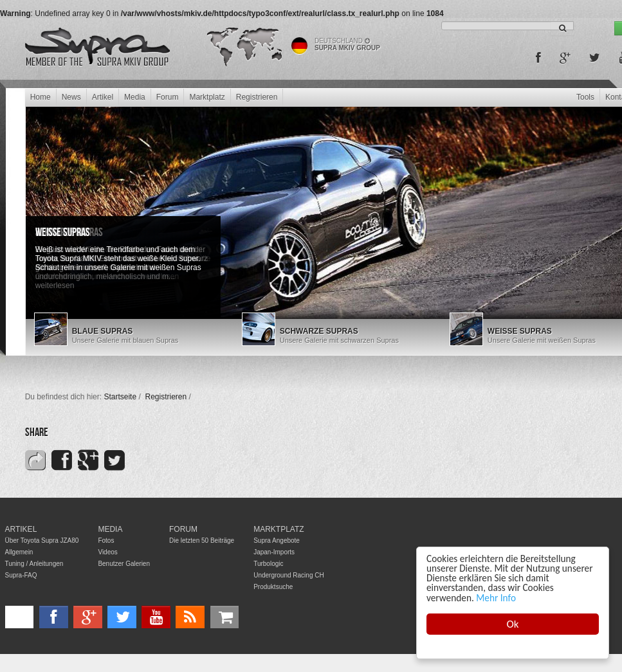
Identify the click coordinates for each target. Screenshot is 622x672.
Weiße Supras (63, 232)
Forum (168, 97)
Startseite (120, 397)
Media (135, 97)
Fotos (106, 540)
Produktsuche (273, 587)
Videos (107, 552)
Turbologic (268, 564)
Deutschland (343, 41)
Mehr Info (496, 598)
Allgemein (19, 552)
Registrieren (257, 97)
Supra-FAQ (21, 575)
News (71, 97)
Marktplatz (207, 97)
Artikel (103, 97)
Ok (513, 624)
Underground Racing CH (289, 575)
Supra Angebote (277, 540)
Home (41, 97)
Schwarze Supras (319, 331)
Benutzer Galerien (124, 564)
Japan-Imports (274, 552)
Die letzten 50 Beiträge (202, 540)
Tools (585, 97)
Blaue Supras (103, 331)
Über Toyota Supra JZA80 (42, 540)
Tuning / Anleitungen (34, 564)
